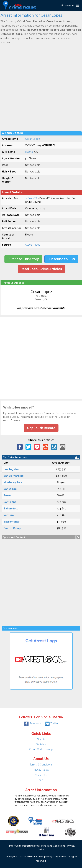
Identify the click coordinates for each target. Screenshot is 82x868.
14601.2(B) (31, 198)
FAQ (41, 780)
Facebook (32, 724)
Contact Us (41, 775)
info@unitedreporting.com (24, 846)
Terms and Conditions (53, 846)
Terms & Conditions (41, 765)
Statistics (41, 744)
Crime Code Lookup (41, 749)
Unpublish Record (41, 428)
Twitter (52, 724)
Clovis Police (33, 245)
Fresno (29, 152)
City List (41, 739)
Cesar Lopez (33, 139)
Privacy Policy (41, 770)
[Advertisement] (41, 87)
